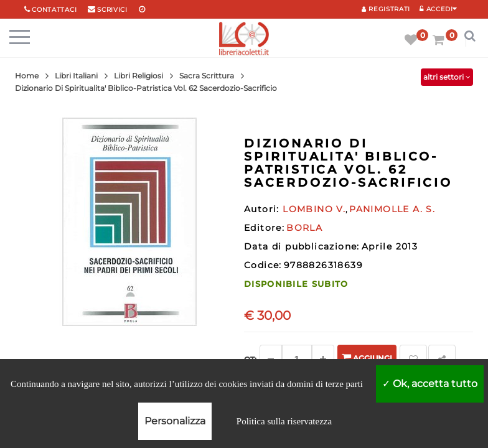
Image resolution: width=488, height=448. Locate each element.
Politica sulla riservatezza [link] (284, 421)
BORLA (304, 228)
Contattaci (54, 10)
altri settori (447, 77)
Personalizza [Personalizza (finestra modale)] (175, 421)
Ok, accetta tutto (430, 384)
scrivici (112, 10)
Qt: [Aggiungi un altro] (250, 359)
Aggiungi (367, 357)
